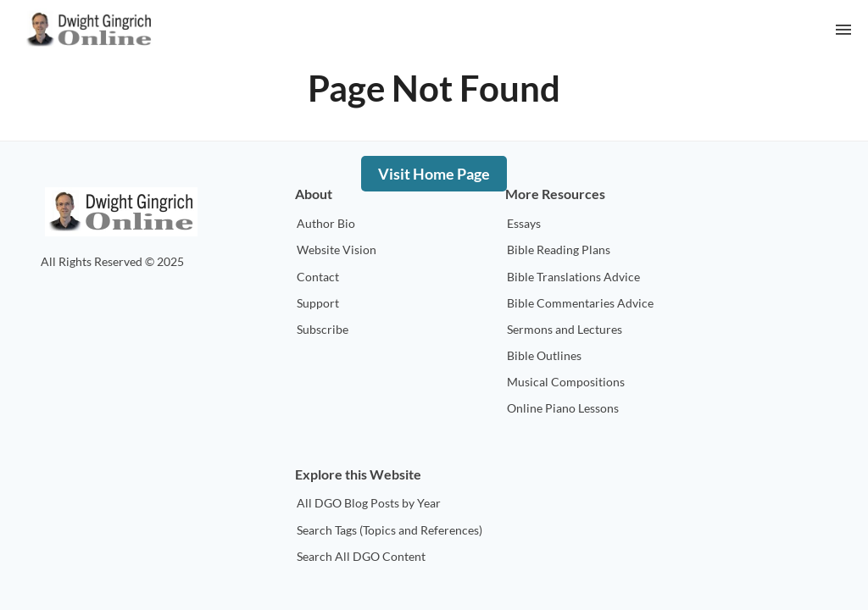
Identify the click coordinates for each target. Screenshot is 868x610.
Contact (318, 277)
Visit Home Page (434, 174)
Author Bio (326, 223)
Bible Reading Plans (559, 250)
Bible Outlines (544, 355)
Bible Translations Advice (573, 277)
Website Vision (337, 250)
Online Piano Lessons (563, 408)
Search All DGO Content (361, 556)
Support (318, 303)
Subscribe (323, 329)
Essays (524, 223)
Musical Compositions (566, 382)
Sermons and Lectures (565, 329)
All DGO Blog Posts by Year (369, 503)
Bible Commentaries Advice (580, 303)
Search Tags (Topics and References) (389, 530)
